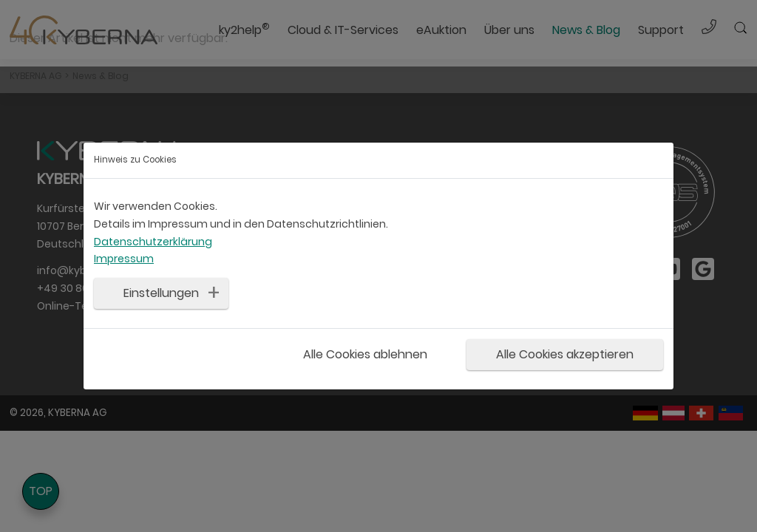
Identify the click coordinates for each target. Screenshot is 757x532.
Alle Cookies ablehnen (365, 354)
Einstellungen (161, 293)
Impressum (124, 259)
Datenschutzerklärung (153, 242)
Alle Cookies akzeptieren (565, 354)
